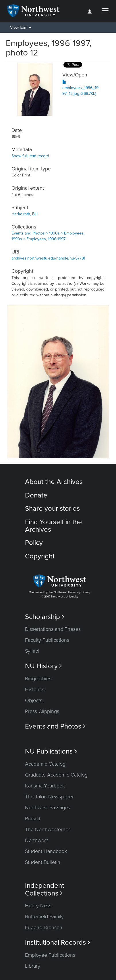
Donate (36, 495)
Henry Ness (38, 906)
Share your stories (52, 509)
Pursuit (33, 818)
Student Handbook (46, 851)
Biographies (38, 679)
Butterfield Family (44, 916)
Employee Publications (50, 955)
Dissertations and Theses (53, 629)
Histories (35, 689)
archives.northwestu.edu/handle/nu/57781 (48, 258)
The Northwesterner (48, 829)
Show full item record (30, 156)
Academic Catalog (45, 764)
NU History (43, 666)
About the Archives (54, 482)
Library (33, 966)
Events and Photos (55, 726)
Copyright (40, 556)
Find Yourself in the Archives (54, 526)
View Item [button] (21, 27)
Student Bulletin (43, 862)
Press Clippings (42, 711)
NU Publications (51, 751)
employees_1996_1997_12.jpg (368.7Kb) (80, 88)
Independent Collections (45, 889)
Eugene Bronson (44, 927)
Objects (34, 700)
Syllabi (32, 651)
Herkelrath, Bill (24, 214)
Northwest (36, 840)
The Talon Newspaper (49, 797)
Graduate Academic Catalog (56, 775)
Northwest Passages (48, 808)
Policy (34, 543)
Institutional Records (58, 942)
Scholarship (45, 617)
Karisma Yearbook (45, 786)
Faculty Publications (47, 640)
